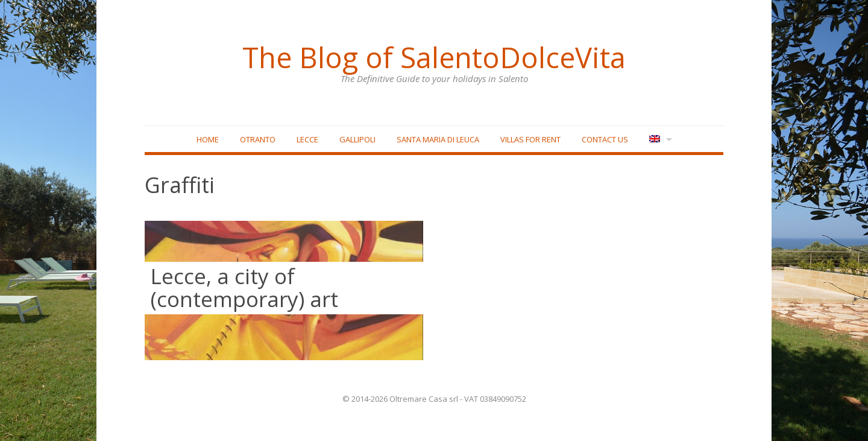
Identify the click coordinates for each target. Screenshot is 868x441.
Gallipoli (357, 139)
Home (208, 139)
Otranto (258, 139)
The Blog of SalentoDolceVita (434, 57)
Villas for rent (530, 139)
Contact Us (605, 139)
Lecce (307, 139)
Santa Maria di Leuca (438, 139)
